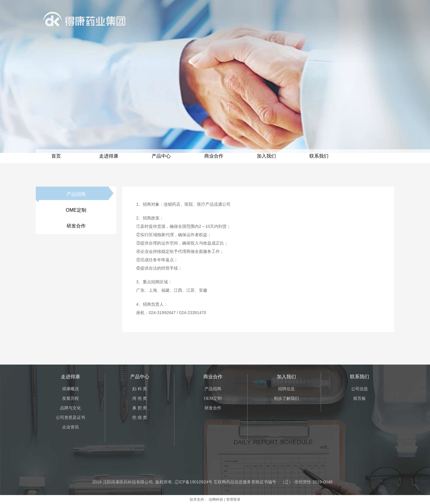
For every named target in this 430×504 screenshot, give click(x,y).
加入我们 (286, 377)
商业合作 (213, 377)
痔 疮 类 (140, 398)
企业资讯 (70, 427)
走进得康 (70, 377)
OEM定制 (213, 398)
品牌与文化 (70, 408)
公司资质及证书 (70, 418)
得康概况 (70, 389)
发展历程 (70, 398)
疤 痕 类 (140, 418)
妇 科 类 (140, 389)
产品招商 (213, 389)
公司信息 (360, 389)
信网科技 (216, 500)
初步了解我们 (286, 398)
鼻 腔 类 (140, 408)
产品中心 (140, 377)
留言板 (360, 398)
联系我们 (360, 377)
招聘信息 (286, 389)
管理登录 (233, 500)
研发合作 (213, 408)
